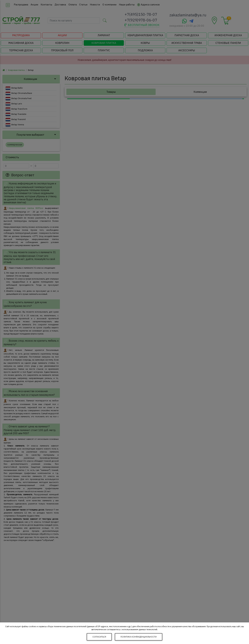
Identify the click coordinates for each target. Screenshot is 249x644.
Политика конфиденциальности (139, 637)
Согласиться (99, 637)
